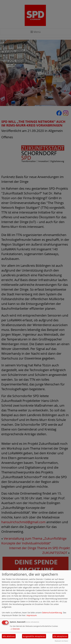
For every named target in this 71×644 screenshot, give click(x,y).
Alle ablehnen (9, 636)
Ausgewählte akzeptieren (34, 636)
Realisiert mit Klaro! (61, 641)
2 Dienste (15, 629)
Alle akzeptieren (60, 636)
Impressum (32, 615)
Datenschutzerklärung (52, 613)
